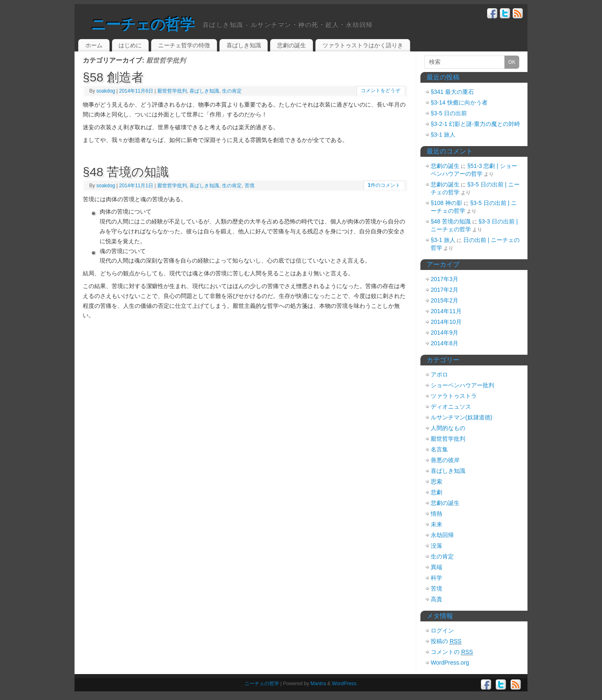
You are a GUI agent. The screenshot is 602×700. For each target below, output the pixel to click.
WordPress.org (450, 663)
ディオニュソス (451, 407)
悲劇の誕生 (292, 45)
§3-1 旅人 (443, 135)
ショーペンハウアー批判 (462, 385)
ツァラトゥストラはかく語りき (363, 45)
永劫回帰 (442, 535)
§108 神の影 (447, 203)
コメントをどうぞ (380, 91)
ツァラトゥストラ (454, 396)
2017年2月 (444, 290)
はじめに (130, 45)
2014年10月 (446, 322)
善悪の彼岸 (445, 460)
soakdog (106, 91)
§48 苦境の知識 (126, 172)
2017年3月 (444, 279)
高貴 (436, 599)
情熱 (436, 514)
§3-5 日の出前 (449, 113)
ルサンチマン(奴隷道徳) (461, 417)
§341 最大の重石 (452, 92)
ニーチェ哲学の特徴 (184, 45)
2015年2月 (444, 300)
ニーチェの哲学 (143, 24)
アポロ (439, 374)
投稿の (446, 641)
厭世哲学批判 (172, 91)
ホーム (94, 45)
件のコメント (384, 185)
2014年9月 (444, 333)
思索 (436, 481)
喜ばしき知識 (244, 45)
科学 (436, 578)
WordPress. (345, 684)
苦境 (250, 186)
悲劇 (436, 492)
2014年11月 (446, 311)
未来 (436, 524)
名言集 (439, 449)
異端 (436, 567)
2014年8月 (444, 343)
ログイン (442, 630)
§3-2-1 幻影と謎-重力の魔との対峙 (475, 124)
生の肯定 (232, 91)
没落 (436, 546)
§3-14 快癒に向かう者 (459, 102)
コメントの (452, 652)
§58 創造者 (113, 77)
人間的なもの (448, 428)
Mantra (318, 684)
